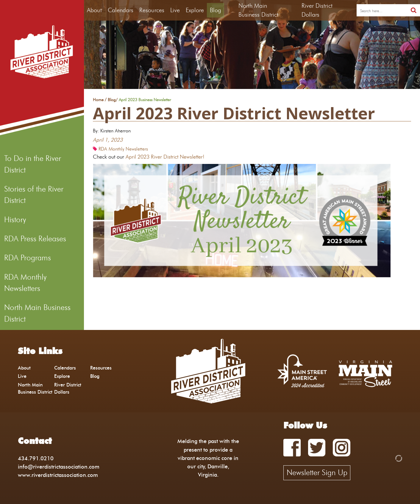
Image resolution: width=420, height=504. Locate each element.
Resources (152, 10)
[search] (382, 10)
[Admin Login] (388, 458)
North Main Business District (37, 313)
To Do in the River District (33, 164)
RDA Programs (28, 258)
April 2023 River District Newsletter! (165, 157)
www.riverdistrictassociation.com (58, 475)
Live (175, 10)
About (94, 10)
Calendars (121, 10)
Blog (216, 10)
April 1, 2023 (108, 140)
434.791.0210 (36, 458)
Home (98, 100)
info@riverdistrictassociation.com (59, 467)
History (15, 220)
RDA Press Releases (35, 239)
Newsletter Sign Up (317, 472)
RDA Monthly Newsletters (25, 283)
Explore (195, 10)
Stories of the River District (34, 195)
